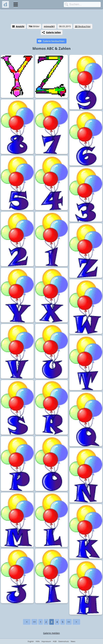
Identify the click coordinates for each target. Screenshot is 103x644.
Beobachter (83, 26)
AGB (55, 641)
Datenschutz (64, 641)
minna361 (49, 26)
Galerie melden (52, 633)
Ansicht (20, 26)
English (31, 641)
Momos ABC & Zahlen (52, 48)
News (73, 641)
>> (69, 622)
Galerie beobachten (54, 41)
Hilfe (38, 641)
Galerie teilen (53, 32)
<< (34, 622)
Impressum (46, 641)
